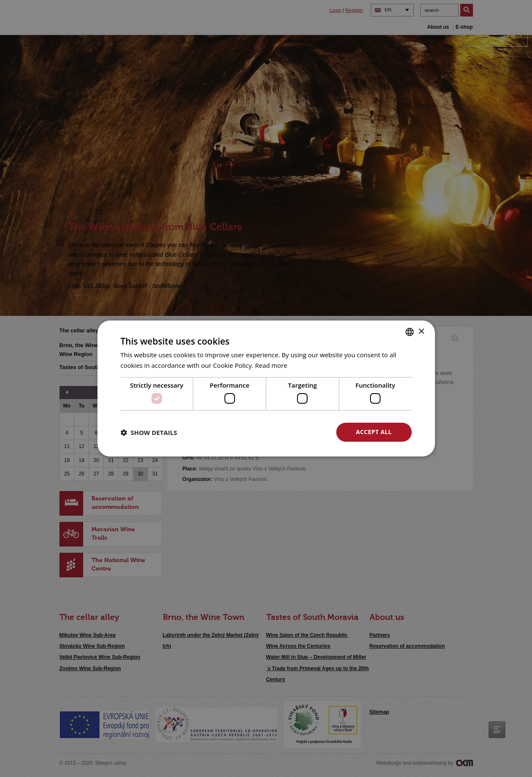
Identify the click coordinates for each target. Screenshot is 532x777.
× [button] (421, 331)
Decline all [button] (292, 432)
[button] (149, 432)
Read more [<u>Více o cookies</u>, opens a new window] (271, 365)
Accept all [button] (374, 432)
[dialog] (266, 388)
